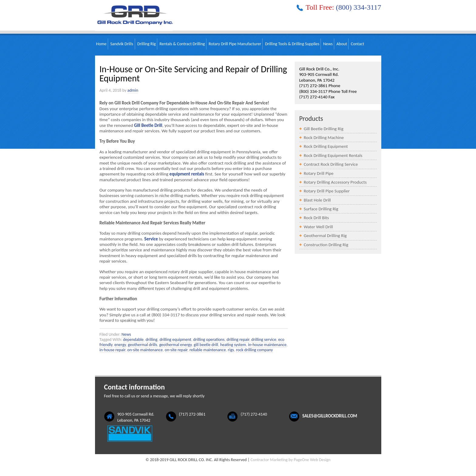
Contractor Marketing (269, 460)
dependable (133, 340)
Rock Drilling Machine (324, 138)
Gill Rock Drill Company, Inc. (134, 15)
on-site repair (176, 350)
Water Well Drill (318, 227)
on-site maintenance (145, 350)
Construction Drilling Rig (326, 245)
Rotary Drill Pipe (319, 173)
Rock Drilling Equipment (326, 146)
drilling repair (238, 340)
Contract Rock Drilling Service (331, 164)
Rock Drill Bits (316, 218)
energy (120, 345)
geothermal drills (142, 345)
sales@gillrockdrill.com (330, 416)
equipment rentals (187, 174)
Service (151, 239)
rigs (231, 350)
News (126, 334)
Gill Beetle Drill (148, 125)
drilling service (264, 340)
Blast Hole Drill (317, 200)
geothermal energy (175, 345)
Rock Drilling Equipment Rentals (333, 155)
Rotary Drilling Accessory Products (335, 182)
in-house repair (112, 350)
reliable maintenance (208, 350)
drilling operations (209, 340)
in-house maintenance (267, 345)
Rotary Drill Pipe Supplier (327, 191)
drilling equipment (175, 340)
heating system (233, 345)
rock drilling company (254, 350)
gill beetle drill (206, 345)
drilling (152, 340)
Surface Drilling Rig (321, 209)
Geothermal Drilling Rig (325, 236)
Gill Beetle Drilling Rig (324, 129)
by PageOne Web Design (310, 460)
